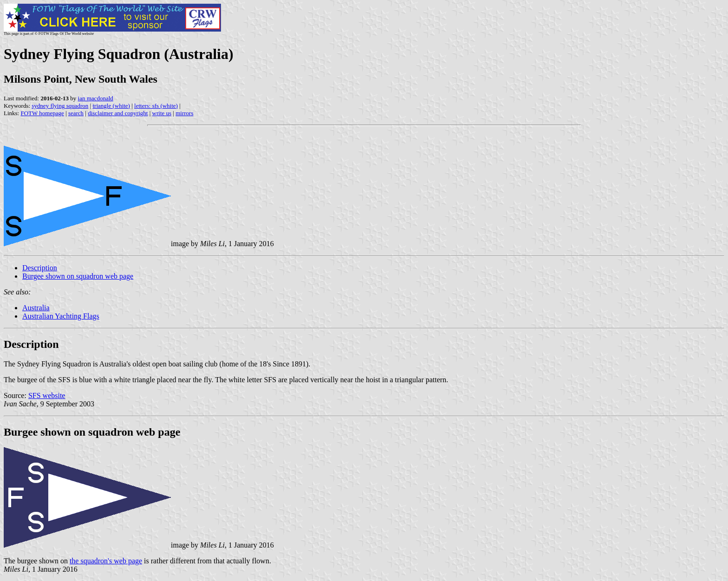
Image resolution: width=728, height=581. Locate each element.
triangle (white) (111, 106)
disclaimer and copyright (118, 113)
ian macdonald (96, 98)
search (76, 113)
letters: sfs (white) (156, 106)
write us (162, 113)
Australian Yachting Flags (61, 316)
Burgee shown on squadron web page (78, 276)
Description (40, 268)
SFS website (47, 395)
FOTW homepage (42, 113)
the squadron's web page (106, 561)
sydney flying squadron (60, 106)
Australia (36, 308)
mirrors (184, 113)
